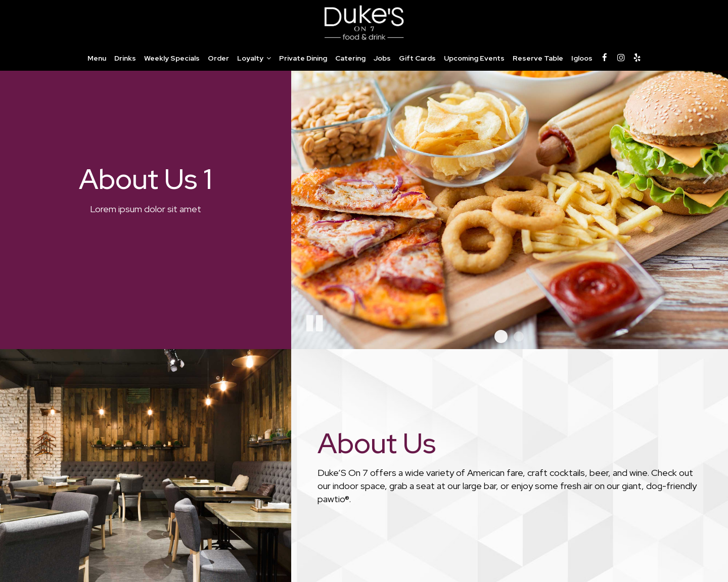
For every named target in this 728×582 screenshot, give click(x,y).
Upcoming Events (474, 58)
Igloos (582, 58)
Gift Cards (417, 58)
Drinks (125, 58)
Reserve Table (538, 58)
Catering (350, 58)
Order (218, 58)
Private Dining (303, 58)
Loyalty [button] (254, 58)
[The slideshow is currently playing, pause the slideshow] (314, 321)
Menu (97, 58)
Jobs (382, 58)
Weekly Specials (172, 58)
